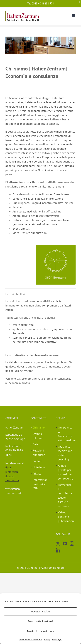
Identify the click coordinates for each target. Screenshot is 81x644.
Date (35, 444)
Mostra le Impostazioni (40, 631)
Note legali (57, 639)
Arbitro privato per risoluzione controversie (65, 472)
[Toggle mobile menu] (74, 15)
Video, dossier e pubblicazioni (66, 517)
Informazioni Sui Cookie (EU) (40, 484)
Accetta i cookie (40, 611)
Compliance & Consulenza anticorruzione (66, 434)
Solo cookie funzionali (40, 621)
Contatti (37, 461)
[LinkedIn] (58, 550)
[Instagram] (72, 544)
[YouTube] (65, 544)
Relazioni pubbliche (39, 453)
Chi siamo (39, 427)
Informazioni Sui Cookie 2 (30, 639)
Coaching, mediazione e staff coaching (65, 453)
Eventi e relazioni (38, 436)
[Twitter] (58, 544)
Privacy (47, 639)
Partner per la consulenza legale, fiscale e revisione (65, 495)
